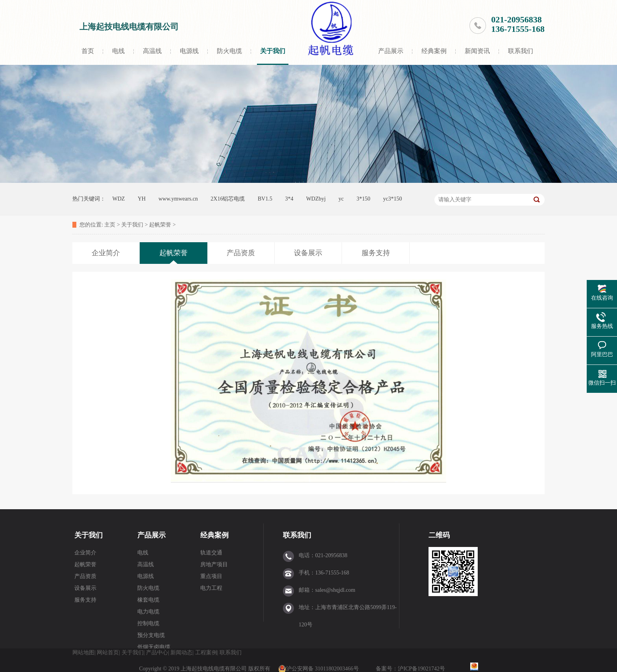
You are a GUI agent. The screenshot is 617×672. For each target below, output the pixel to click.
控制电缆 (148, 623)
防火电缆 (229, 51)
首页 (88, 51)
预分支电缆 (151, 635)
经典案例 (434, 51)
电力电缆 (148, 612)
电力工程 (211, 588)
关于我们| (133, 653)
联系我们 (521, 51)
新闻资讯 (477, 51)
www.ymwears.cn (178, 199)
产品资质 (85, 576)
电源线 (189, 51)
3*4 (289, 199)
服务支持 (85, 600)
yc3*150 (392, 199)
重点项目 (211, 576)
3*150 (363, 199)
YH (142, 199)
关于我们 (273, 51)
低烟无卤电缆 (154, 647)
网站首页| (108, 653)
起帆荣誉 (160, 225)
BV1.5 (265, 199)
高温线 (152, 51)
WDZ (119, 199)
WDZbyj (316, 199)
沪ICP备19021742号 (422, 669)
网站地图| (84, 653)
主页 (110, 225)
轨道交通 (211, 553)
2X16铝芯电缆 (228, 199)
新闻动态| (182, 653)
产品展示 (391, 51)
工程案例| (207, 653)
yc (341, 199)
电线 (118, 51)
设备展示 (85, 588)
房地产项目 (214, 564)
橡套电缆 (148, 600)
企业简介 (85, 553)
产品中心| (158, 653)
